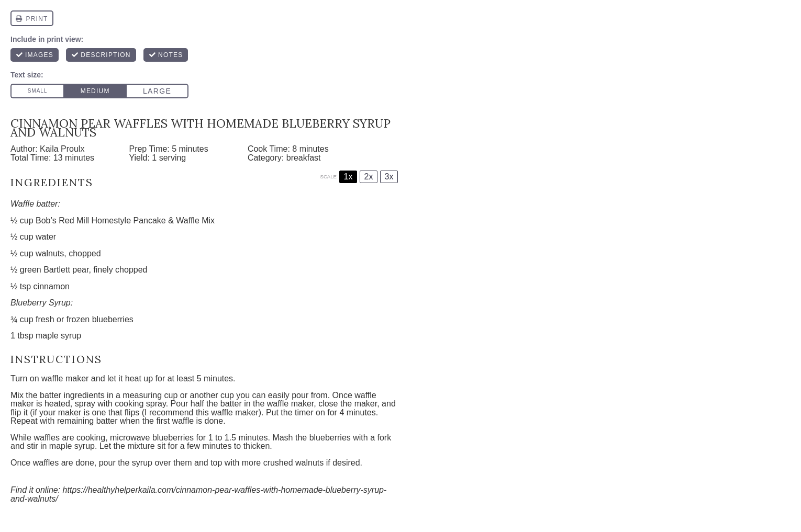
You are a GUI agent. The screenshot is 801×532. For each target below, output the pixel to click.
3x (389, 177)
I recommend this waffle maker (202, 412)
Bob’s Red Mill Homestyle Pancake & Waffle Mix (125, 220)
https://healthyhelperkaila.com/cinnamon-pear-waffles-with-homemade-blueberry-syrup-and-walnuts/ (198, 494)
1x (348, 177)
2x (369, 177)
